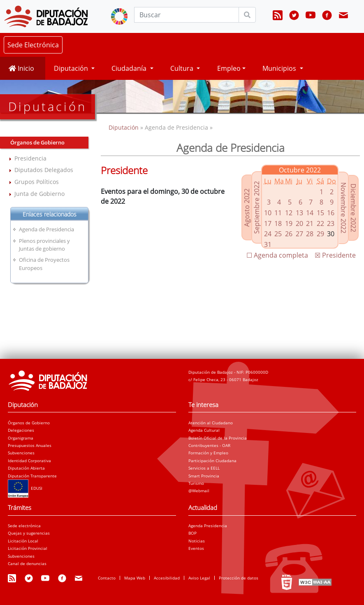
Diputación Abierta (26, 468)
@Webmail (199, 491)
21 (310, 223)
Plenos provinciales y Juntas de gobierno (44, 245)
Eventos (196, 548)
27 (299, 234)
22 (320, 223)
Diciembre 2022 (353, 208)
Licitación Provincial (28, 548)
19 (289, 223)
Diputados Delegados (44, 170)
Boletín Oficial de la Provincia (218, 438)
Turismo (196, 483)
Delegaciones (21, 430)
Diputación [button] (72, 68)
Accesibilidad (167, 578)
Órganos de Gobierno (29, 423)
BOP (192, 533)
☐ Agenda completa (277, 255)
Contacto (107, 578)
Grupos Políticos (37, 182)
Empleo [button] (229, 68)
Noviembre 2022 (343, 208)
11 (278, 213)
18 (278, 223)
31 (268, 244)
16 (331, 213)
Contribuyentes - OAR (209, 445)
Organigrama (21, 438)
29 (320, 234)
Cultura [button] (183, 68)
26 (289, 234)
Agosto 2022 (247, 208)
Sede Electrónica (33, 45)
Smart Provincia (204, 476)
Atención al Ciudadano (211, 423)
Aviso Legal (199, 578)
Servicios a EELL (204, 468)
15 (320, 213)
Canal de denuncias (27, 563)
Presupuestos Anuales (30, 445)
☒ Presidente (335, 255)
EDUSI (25, 488)
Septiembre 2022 (257, 207)
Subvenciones (21, 453)
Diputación (124, 127)
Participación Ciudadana (212, 461)
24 (268, 234)
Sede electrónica (24, 526)
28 (310, 234)
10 (268, 213)
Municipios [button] (280, 68)
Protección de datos (239, 578)
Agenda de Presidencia (46, 229)
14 (310, 213)
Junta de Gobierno (39, 194)
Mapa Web (135, 578)
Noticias (197, 541)
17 (268, 223)
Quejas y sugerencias (29, 533)
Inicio (21, 68)
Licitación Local (23, 541)
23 (331, 223)
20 (299, 223)
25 (278, 234)
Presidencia (30, 158)
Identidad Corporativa (29, 461)
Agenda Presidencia (208, 526)
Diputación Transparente (32, 476)
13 (299, 213)
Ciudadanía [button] (130, 68)
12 (289, 213)
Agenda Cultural (204, 430)
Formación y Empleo (208, 453)
